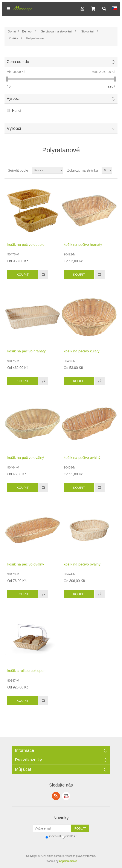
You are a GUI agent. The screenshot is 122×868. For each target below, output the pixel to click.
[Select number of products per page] (107, 170)
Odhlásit (71, 836)
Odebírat (55, 836)
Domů (12, 31)
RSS (56, 796)
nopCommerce (68, 861)
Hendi (17, 111)
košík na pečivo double (26, 245)
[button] (8, 9)
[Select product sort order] (48, 170)
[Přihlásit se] (52, 828)
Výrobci (13, 98)
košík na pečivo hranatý (83, 245)
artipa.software (56, 856)
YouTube (66, 796)
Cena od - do (18, 62)
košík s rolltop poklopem (27, 671)
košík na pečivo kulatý (82, 351)
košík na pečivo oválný (26, 458)
